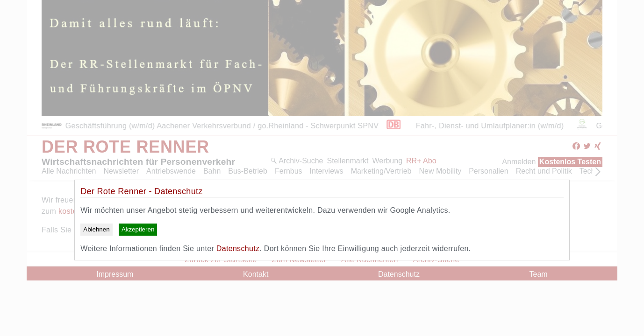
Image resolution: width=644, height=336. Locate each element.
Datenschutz (238, 248)
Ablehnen (96, 229)
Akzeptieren (138, 229)
